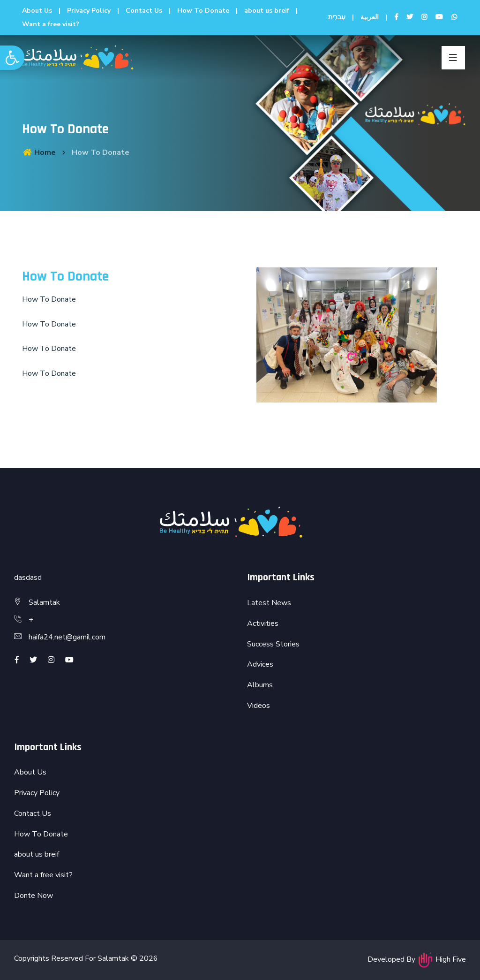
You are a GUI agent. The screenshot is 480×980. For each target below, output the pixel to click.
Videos (259, 706)
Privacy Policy (89, 11)
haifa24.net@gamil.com (67, 637)
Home (39, 152)
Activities (263, 623)
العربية (370, 17)
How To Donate (203, 11)
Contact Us (144, 11)
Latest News (269, 603)
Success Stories (273, 644)
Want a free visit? (51, 24)
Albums (260, 685)
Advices (260, 664)
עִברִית (337, 17)
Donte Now (34, 896)
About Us (37, 11)
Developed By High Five (417, 959)
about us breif (267, 11)
